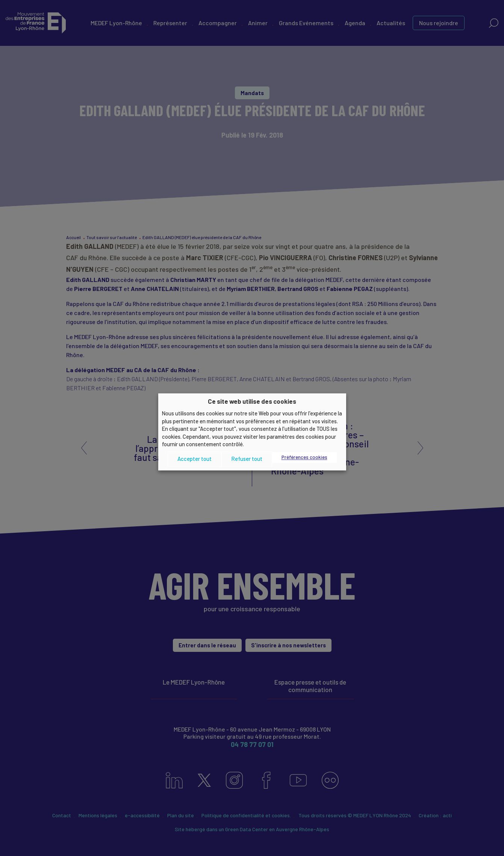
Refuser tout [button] (247, 459)
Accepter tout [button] (194, 459)
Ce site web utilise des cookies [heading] (252, 401)
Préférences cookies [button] (304, 457)
